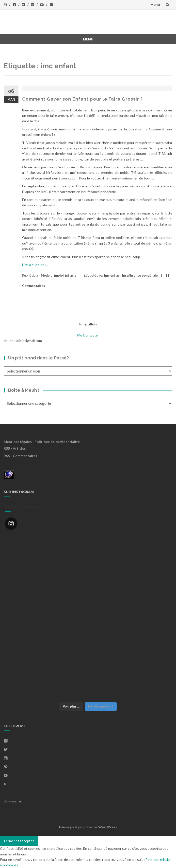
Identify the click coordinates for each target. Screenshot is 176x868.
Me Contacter (88, 335)
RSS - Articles (15, 448)
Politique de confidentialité (57, 442)
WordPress (108, 827)
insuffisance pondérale (140, 275)
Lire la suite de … (35, 265)
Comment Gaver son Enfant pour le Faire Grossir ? (82, 99)
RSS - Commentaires (20, 456)
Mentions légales (18, 442)
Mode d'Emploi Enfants (59, 275)
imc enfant (112, 275)
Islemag (65, 827)
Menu (155, 5)
